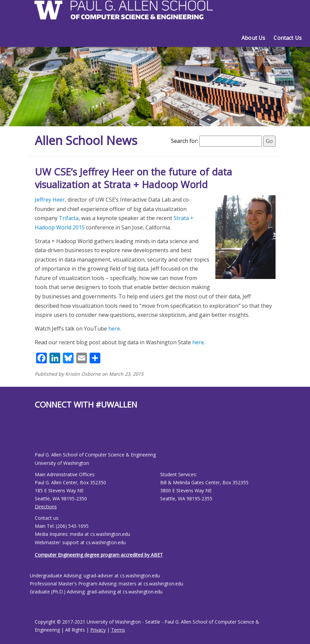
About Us (253, 38)
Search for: (184, 141)
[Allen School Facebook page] (36, 436)
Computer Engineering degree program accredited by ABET (99, 555)
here (114, 329)
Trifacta (69, 218)
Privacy (98, 630)
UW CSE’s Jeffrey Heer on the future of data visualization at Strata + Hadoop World (133, 178)
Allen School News (86, 140)
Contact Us (288, 38)
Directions (46, 507)
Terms (118, 630)
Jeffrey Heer (50, 200)
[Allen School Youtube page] (40, 436)
